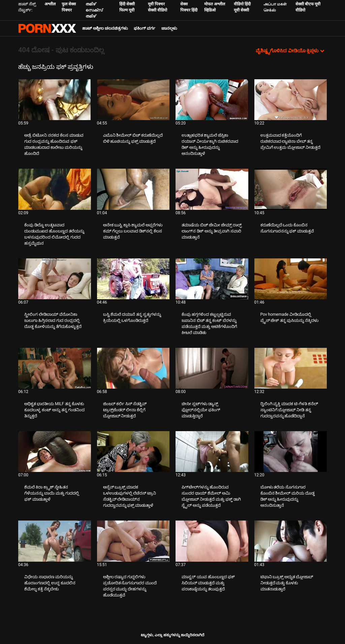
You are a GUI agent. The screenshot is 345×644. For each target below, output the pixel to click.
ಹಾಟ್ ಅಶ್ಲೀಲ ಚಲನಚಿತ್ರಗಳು (105, 28)
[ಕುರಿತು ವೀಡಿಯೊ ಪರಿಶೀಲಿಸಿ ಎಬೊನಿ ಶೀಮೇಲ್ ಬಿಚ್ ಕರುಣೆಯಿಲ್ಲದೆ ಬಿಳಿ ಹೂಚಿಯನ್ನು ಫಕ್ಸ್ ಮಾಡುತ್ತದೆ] (133, 100)
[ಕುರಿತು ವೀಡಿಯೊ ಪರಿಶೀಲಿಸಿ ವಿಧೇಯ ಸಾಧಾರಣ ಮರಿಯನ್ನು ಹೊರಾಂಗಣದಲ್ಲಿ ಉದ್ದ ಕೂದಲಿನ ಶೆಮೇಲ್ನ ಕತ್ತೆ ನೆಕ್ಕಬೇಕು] (55, 541)
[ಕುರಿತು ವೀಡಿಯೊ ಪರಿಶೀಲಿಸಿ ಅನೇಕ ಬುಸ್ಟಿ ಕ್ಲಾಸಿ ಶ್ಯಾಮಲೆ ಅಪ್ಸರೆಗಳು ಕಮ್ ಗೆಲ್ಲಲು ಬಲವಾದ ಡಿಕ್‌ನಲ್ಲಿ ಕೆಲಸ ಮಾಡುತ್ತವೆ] (133, 189)
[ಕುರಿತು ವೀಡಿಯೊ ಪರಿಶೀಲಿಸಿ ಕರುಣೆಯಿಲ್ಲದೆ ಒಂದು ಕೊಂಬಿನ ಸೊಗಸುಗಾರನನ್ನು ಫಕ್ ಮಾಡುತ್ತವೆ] (291, 189)
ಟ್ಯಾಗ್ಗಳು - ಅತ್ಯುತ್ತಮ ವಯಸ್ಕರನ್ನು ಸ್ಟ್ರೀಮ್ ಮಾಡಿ (47, 28)
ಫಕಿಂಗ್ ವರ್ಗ (145, 28)
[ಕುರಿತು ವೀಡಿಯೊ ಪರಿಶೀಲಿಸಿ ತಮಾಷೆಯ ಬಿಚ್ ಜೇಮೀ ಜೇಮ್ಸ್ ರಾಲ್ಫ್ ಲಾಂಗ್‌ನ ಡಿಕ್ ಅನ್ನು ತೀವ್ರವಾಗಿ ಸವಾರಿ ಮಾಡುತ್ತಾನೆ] (212, 189)
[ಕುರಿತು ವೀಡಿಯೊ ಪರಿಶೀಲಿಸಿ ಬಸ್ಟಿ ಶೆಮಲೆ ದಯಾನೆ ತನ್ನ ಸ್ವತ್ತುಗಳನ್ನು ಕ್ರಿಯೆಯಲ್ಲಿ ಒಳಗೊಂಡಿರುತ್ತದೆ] (133, 279)
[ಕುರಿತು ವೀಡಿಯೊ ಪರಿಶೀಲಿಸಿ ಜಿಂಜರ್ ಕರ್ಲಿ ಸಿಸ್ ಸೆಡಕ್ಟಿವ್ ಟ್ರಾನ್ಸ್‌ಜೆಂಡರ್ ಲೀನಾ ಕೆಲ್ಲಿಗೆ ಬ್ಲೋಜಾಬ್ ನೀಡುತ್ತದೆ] (133, 368)
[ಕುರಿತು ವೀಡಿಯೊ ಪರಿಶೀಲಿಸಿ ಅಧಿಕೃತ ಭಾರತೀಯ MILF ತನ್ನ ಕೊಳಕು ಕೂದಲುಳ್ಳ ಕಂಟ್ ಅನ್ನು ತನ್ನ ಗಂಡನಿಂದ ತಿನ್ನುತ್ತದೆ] (55, 368)
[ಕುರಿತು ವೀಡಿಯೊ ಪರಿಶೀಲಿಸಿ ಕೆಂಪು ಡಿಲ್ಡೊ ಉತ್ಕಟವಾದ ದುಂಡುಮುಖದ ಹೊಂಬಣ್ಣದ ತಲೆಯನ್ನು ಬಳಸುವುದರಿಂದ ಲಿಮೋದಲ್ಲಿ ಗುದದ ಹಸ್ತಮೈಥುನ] (55, 189)
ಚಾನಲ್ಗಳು (169, 28)
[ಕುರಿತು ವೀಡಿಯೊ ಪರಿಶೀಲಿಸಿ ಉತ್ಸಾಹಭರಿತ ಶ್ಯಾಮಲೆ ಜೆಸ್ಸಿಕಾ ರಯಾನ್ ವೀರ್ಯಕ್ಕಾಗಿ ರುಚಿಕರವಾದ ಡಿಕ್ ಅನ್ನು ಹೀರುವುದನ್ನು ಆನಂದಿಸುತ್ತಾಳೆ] (212, 100)
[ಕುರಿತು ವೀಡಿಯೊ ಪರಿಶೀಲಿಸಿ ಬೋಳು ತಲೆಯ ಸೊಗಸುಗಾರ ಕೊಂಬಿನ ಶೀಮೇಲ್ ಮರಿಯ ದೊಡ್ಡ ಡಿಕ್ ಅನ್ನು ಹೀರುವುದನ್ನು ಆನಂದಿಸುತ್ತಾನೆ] (291, 452)
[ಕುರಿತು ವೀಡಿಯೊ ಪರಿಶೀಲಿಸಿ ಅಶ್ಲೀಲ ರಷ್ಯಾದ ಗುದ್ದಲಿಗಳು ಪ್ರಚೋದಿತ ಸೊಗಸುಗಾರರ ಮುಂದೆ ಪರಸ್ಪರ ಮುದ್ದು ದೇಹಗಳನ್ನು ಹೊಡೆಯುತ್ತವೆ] (133, 541)
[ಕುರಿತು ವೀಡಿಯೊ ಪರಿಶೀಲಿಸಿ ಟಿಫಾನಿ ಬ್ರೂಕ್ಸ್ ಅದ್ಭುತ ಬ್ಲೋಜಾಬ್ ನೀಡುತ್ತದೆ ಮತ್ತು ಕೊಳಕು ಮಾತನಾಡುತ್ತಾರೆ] (291, 541)
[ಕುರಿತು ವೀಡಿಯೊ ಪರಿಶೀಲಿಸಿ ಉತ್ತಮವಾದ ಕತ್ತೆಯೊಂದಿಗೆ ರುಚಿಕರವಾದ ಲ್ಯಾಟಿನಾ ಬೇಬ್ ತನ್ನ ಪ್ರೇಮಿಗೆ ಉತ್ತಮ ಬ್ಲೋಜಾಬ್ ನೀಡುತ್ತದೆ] (291, 100)
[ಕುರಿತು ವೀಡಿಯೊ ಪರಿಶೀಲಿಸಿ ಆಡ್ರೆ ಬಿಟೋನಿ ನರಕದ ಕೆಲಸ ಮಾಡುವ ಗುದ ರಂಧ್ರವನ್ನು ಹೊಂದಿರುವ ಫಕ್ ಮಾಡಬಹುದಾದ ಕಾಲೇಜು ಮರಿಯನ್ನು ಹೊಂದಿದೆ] (55, 100)
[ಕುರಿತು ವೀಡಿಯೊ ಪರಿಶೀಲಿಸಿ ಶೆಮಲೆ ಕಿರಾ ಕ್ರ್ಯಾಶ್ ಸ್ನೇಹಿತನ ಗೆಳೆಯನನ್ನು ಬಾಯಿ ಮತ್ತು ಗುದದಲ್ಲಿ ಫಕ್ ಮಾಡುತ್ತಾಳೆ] (55, 452)
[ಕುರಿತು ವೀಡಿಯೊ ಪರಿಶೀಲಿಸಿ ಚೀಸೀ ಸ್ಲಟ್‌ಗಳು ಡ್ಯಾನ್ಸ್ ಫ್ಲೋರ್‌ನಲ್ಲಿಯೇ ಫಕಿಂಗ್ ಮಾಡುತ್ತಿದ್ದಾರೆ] (212, 368)
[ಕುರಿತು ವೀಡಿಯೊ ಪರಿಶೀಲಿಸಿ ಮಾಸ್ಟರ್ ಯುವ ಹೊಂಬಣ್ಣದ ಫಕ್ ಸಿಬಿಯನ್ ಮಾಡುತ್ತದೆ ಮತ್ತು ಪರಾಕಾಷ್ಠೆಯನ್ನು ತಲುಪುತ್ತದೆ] (212, 541)
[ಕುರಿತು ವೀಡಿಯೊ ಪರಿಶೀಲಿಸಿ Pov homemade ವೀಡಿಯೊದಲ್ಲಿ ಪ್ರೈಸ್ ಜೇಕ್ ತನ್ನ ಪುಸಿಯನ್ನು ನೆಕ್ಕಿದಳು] (291, 279)
